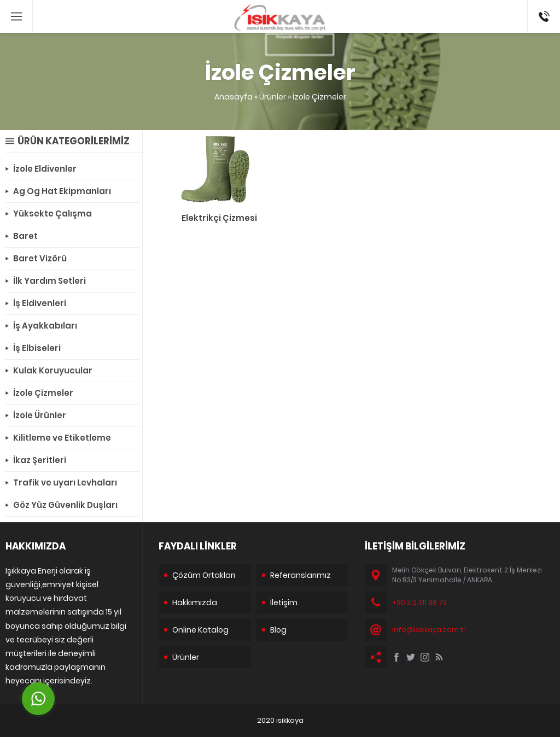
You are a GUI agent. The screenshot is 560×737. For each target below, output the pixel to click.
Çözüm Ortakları (204, 575)
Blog (278, 630)
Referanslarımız (301, 575)
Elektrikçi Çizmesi (219, 218)
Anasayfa (234, 97)
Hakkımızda (195, 603)
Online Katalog (200, 630)
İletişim (284, 603)
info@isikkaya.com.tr (429, 630)
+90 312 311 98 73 (544, 11)
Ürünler (273, 97)
